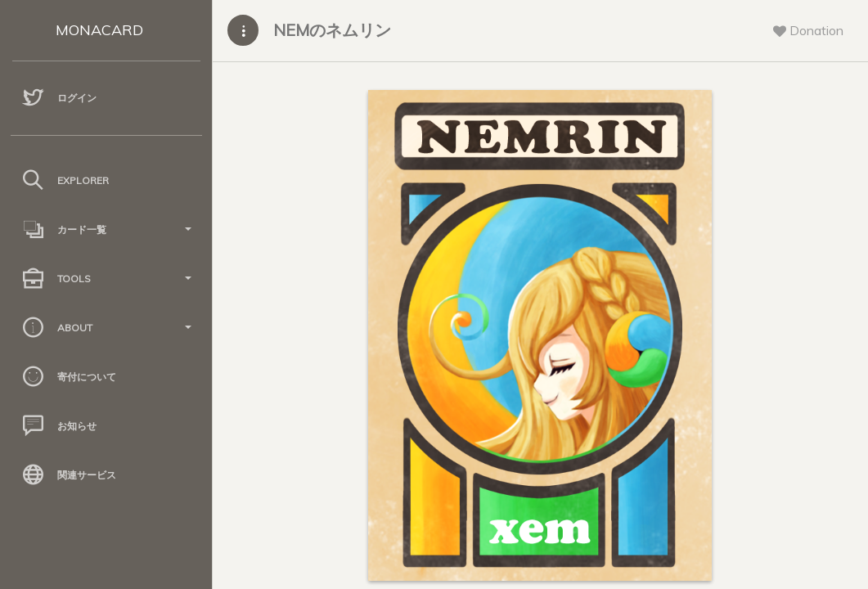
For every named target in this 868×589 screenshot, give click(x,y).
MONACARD (99, 30)
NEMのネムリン (332, 30)
